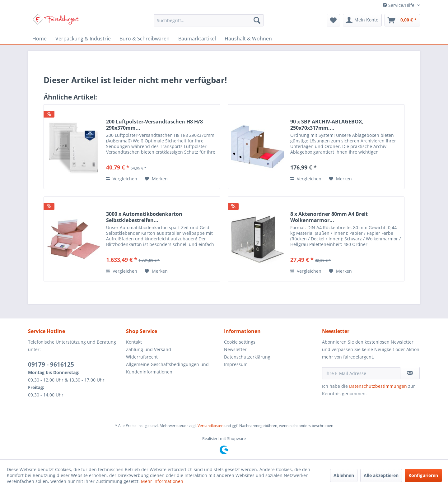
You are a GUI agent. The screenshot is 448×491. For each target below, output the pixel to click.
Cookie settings (240, 342)
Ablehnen (344, 475)
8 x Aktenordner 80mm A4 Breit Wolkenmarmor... (329, 217)
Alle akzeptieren (381, 475)
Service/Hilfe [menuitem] (399, 5)
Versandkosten (210, 426)
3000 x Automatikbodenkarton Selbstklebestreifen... (144, 217)
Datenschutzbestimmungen (378, 386)
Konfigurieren (423, 475)
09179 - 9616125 (51, 364)
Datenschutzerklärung (247, 357)
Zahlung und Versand (149, 349)
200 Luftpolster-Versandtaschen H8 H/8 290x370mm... (154, 125)
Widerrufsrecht (142, 357)
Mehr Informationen (162, 481)
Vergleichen (122, 179)
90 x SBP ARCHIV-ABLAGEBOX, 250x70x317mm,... (327, 125)
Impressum (236, 364)
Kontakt (134, 342)
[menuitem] (209, 20)
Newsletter (235, 349)
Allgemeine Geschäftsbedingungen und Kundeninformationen (167, 368)
